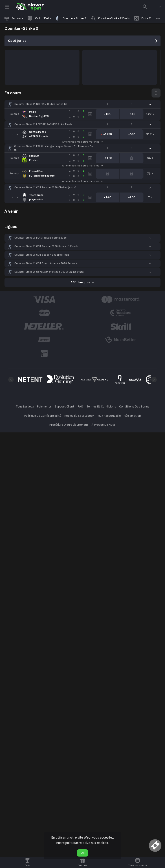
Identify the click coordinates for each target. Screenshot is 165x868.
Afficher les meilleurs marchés (83, 142)
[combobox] (156, 7)
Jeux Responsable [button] (109, 416)
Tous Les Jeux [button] (25, 406)
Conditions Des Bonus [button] (134, 406)
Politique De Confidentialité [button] (43, 416)
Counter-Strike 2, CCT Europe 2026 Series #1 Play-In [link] (46, 246)
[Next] (154, 380)
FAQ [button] (80, 406)
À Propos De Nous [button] (104, 425)
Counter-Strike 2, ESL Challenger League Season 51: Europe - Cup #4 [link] (54, 148)
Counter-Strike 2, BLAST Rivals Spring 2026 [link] (41, 238)
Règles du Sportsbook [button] (79, 416)
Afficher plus (82, 282)
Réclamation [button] (132, 416)
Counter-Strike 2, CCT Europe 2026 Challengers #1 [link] (45, 187)
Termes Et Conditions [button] (101, 406)
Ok (82, 853)
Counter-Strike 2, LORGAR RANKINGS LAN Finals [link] (43, 124)
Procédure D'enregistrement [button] (69, 425)
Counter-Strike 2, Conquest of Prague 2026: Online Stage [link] (49, 272)
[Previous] (11, 380)
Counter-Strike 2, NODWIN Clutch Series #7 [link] (41, 104)
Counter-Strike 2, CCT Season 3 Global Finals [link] (42, 255)
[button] (82, 104)
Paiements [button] (44, 406)
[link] (30, 7)
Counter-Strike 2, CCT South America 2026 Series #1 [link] (47, 263)
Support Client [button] (65, 406)
